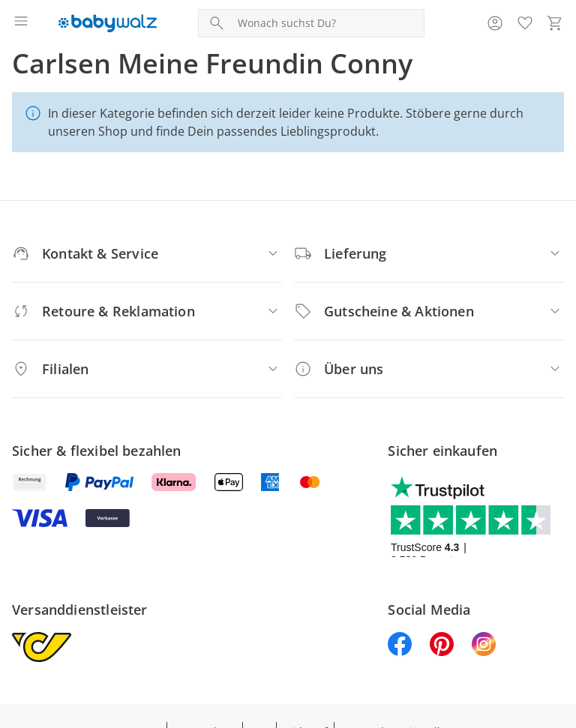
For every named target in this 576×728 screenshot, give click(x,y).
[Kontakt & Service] (147, 253)
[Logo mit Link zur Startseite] (108, 23)
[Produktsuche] (328, 23)
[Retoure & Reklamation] (147, 311)
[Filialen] (147, 369)
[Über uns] (429, 369)
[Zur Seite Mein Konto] (495, 23)
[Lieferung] (429, 253)
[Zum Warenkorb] (555, 23)
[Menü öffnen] (21, 23)
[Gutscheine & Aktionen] (429, 311)
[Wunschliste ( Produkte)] (525, 23)
